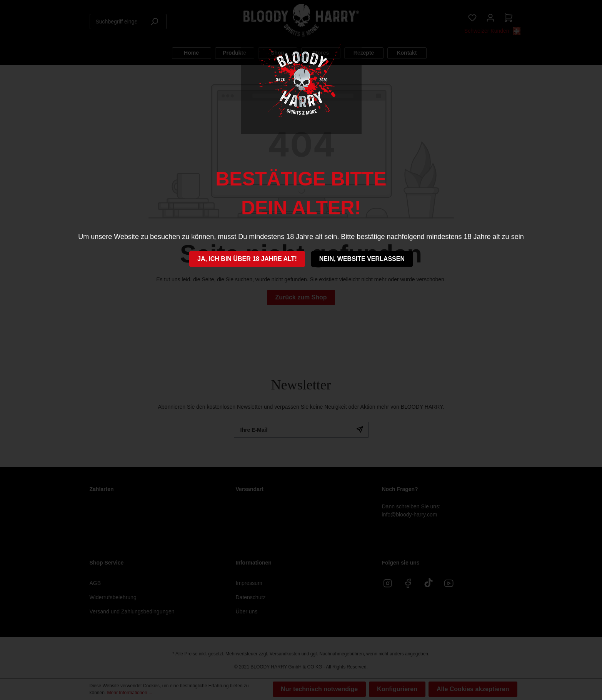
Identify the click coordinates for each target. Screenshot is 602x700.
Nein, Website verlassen (362, 259)
